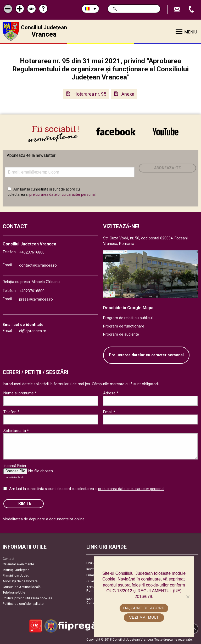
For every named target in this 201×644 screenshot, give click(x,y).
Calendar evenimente (18, 564)
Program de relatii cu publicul (128, 318)
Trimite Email (178, 10)
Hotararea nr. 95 (90, 94)
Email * (109, 412)
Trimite (24, 504)
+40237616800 (32, 252)
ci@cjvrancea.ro (33, 331)
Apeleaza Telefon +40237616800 (192, 10)
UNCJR (92, 563)
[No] (188, 597)
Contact (9, 559)
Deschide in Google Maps (128, 308)
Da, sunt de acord (144, 608)
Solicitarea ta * (16, 431)
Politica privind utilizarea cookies (27, 598)
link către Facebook (116, 132)
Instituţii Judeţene (16, 570)
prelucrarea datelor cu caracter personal (62, 194)
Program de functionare (124, 326)
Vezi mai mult (144, 617)
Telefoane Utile (14, 592)
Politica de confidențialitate (23, 604)
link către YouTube (166, 132)
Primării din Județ (16, 575)
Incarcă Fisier (15, 466)
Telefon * (11, 412)
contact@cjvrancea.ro (38, 265)
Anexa (128, 94)
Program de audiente (121, 334)
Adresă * (111, 393)
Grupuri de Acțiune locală (22, 587)
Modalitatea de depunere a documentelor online (44, 519)
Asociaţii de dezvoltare (20, 581)
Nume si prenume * (20, 393)
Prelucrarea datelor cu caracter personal (146, 355)
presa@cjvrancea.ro (36, 299)
